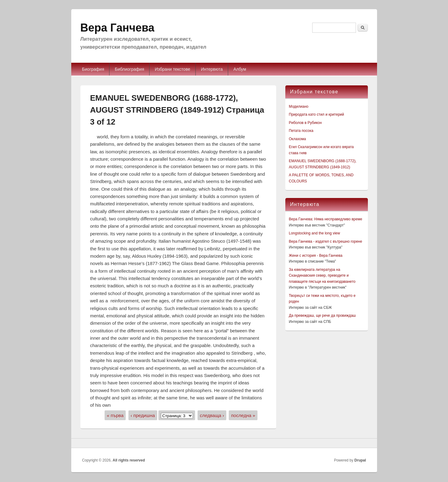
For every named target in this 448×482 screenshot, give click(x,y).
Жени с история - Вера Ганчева (316, 256)
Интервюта (212, 69)
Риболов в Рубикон (305, 123)
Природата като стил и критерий (317, 114)
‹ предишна (143, 415)
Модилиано (299, 106)
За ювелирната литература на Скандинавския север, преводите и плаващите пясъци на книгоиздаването (322, 276)
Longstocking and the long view (315, 233)
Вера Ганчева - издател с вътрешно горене (326, 241)
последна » (243, 415)
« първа (115, 415)
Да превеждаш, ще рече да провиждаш (322, 316)
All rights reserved (129, 460)
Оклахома (298, 139)
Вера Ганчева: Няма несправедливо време (326, 219)
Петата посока (301, 131)
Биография (93, 69)
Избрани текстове (172, 69)
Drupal (360, 460)
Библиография (129, 69)
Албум (240, 69)
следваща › (212, 415)
